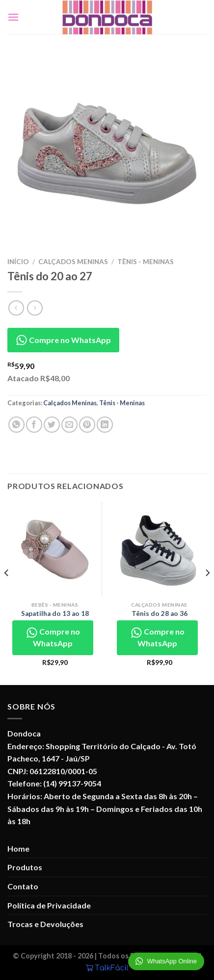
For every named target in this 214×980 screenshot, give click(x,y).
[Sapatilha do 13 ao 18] (55, 549)
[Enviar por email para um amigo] (69, 425)
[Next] (207, 592)
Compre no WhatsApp (63, 340)
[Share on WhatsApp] (16, 425)
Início (18, 262)
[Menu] (13, 17)
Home (18, 848)
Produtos (25, 867)
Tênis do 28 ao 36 (160, 613)
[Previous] (7, 592)
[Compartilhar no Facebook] (34, 425)
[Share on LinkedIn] (105, 425)
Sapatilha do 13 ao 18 (55, 613)
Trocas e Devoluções (45, 924)
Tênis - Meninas (146, 262)
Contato (23, 886)
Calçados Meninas (73, 262)
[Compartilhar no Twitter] (52, 425)
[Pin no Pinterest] (87, 425)
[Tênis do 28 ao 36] (159, 549)
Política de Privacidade (49, 905)
